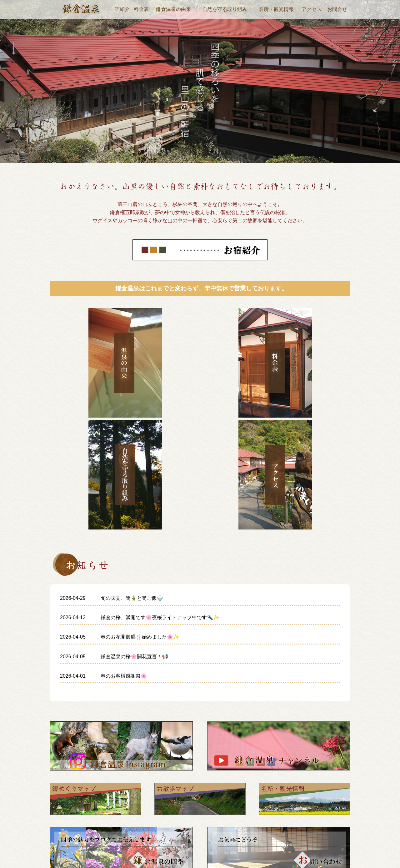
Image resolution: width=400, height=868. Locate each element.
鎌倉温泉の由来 (173, 9)
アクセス (312, 9)
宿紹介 (122, 9)
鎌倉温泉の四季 (255, 844)
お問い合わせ (355, 844)
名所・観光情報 (276, 9)
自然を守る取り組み (225, 9)
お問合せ (337, 9)
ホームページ (252, 804)
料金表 (141, 9)
